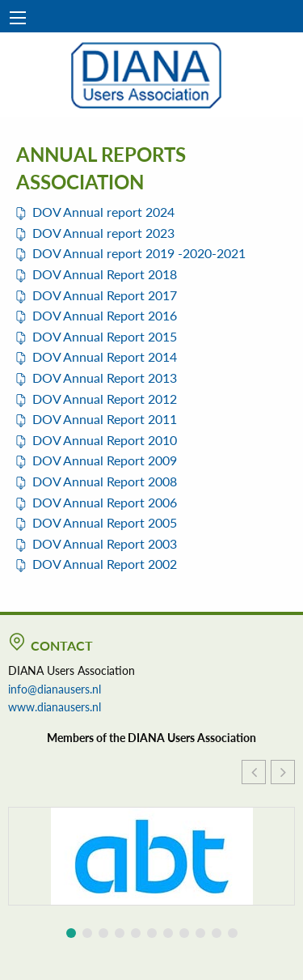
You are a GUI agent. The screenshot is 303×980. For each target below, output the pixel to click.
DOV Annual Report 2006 (105, 502)
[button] (283, 772)
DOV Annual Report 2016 (105, 315)
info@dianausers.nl (55, 689)
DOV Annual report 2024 (103, 212)
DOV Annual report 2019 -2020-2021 (139, 253)
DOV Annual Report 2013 (105, 378)
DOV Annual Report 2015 (105, 336)
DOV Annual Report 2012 (105, 399)
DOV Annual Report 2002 (105, 564)
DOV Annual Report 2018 (105, 274)
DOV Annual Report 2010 (105, 440)
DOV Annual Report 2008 (105, 481)
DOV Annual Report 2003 (105, 543)
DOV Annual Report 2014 (105, 356)
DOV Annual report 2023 (103, 233)
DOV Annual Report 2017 (105, 295)
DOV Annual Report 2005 (105, 522)
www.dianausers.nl (55, 706)
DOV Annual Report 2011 (105, 419)
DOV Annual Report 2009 (105, 460)
